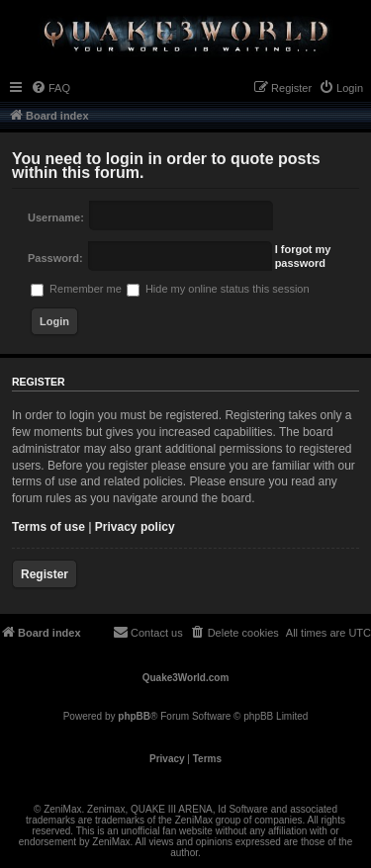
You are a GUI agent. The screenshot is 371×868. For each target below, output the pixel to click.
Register (45, 574)
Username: (56, 217)
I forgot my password (303, 256)
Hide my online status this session (218, 289)
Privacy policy (135, 527)
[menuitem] (50, 88)
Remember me (76, 289)
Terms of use (48, 527)
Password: (55, 258)
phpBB (134, 716)
